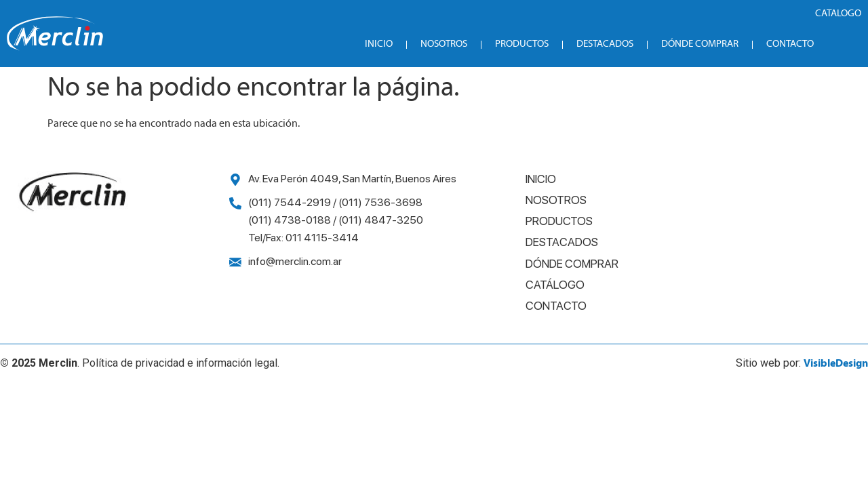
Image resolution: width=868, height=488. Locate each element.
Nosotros (444, 44)
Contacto (790, 44)
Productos (522, 44)
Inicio (379, 44)
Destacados (605, 44)
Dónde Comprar (700, 44)
